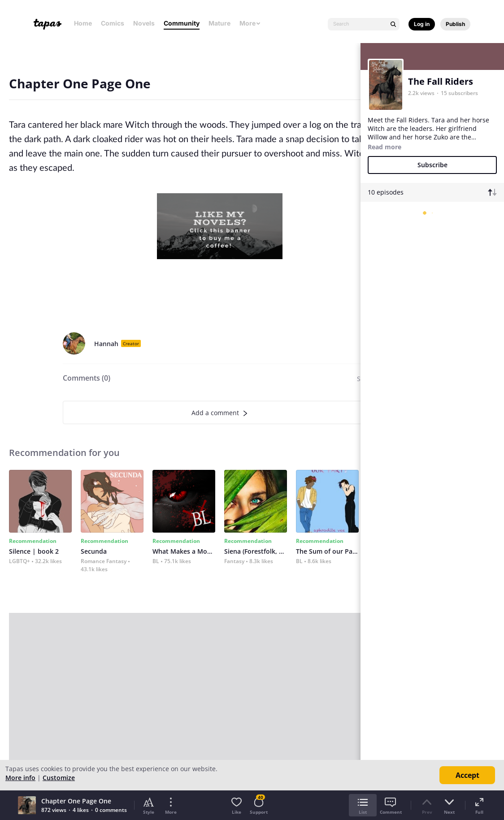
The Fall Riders (441, 81)
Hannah (106, 344)
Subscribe (432, 165)
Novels (144, 23)
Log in (422, 24)
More (250, 23)
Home (83, 23)
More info (20, 778)
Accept (467, 775)
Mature (219, 23)
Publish (455, 24)
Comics (113, 23)
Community (182, 23)
